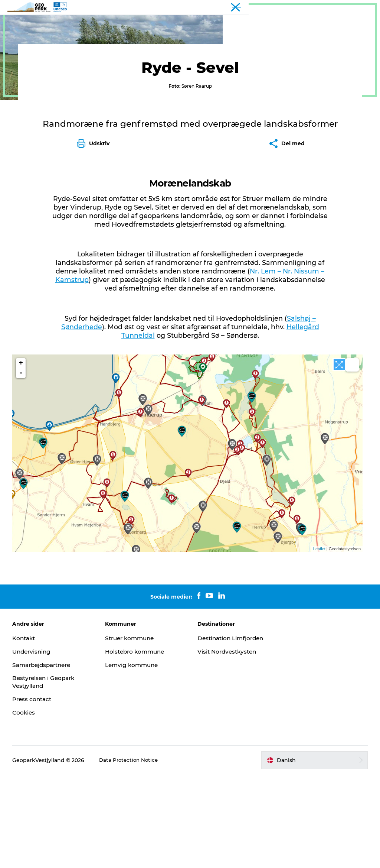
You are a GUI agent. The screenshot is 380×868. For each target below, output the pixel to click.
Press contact (36, 792)
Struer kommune (132, 731)
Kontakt (240, 24)
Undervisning (35, 745)
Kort (212, 24)
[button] (313, 854)
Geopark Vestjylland (351, 7)
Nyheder (183, 24)
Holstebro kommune (138, 745)
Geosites (47, 48)
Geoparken (144, 24)
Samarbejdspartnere (47, 758)
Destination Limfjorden (233, 731)
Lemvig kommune (134, 758)
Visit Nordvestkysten (229, 745)
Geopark (19, 48)
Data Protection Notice (132, 854)
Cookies (27, 806)
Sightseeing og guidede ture (104, 48)
